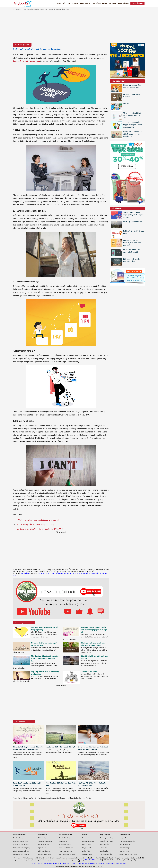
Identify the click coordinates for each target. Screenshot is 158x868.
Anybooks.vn (17, 9)
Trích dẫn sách (87, 844)
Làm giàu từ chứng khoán (21, 851)
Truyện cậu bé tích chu (66, 848)
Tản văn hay (103, 848)
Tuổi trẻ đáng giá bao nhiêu (64, 573)
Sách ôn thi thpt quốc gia (21, 844)
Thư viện (112, 3)
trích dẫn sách (88, 573)
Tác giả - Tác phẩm (100, 3)
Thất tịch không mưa (45, 854)
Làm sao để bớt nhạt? (89, 672)
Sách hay (41, 573)
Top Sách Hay (73, 3)
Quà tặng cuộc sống (106, 838)
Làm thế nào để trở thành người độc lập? (60, 747)
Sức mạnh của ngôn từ (45, 841)
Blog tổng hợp (137, 3)
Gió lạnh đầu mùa (125, 838)
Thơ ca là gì (78, 573)
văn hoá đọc (90, 858)
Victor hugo (62, 844)
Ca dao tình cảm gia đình (21, 854)
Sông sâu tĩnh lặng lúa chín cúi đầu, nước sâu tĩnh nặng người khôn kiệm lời (94, 630)
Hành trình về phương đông (22, 848)
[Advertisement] (79, 27)
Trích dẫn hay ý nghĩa (107, 841)
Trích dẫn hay (124, 3)
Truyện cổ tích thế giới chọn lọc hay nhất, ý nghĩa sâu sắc (133, 215)
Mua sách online (87, 854)
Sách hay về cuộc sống (21, 841)
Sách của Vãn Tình (44, 851)
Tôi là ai (69, 844)
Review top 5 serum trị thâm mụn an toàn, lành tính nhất (132, 243)
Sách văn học (42, 838)
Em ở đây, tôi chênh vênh (133, 222)
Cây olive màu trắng (106, 854)
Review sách (85, 3)
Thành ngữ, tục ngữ (88, 841)
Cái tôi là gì (97, 573)
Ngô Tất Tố (62, 854)
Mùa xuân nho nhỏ (125, 844)
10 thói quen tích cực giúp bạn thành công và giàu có (38, 520)
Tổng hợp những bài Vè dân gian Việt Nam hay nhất (132, 115)
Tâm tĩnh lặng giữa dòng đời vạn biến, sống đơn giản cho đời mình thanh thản (45, 658)
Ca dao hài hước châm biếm (128, 854)
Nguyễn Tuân (50, 573)
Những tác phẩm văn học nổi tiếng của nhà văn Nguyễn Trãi (133, 134)
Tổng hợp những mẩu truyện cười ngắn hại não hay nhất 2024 (133, 125)
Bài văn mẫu (104, 851)
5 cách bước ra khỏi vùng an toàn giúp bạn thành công (52, 9)
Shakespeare (70, 854)
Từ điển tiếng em (43, 844)
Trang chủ (61, 3)
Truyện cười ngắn (125, 848)
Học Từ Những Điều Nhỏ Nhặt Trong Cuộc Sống (35, 524)
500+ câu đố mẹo (125, 851)
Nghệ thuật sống (28, 9)
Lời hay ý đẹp (86, 851)
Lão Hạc (69, 851)
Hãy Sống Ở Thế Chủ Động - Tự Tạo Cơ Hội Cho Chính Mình (40, 529)
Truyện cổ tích (87, 848)
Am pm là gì (63, 851)
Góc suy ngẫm (104, 844)
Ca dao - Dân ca (87, 838)
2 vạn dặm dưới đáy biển (127, 841)
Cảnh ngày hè (63, 841)
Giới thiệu (127, 104)
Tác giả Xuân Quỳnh (65, 838)
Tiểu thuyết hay (18, 838)
